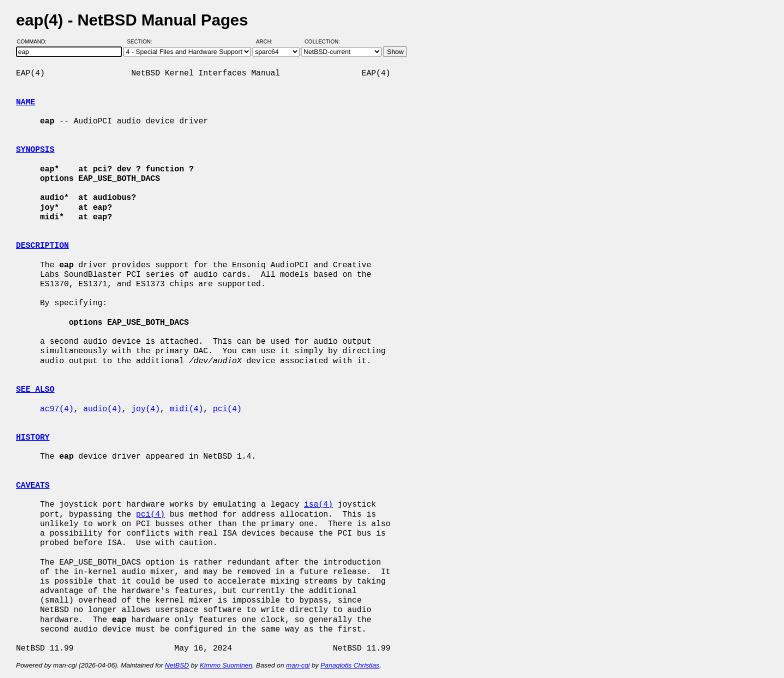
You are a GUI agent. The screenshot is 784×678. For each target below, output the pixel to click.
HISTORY (33, 438)
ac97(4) (57, 409)
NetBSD (177, 665)
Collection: (322, 41)
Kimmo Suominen (226, 665)
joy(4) (145, 409)
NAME (25, 102)
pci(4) (227, 409)
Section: (142, 41)
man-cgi (298, 665)
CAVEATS (33, 486)
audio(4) (102, 409)
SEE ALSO (35, 390)
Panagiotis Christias (350, 665)
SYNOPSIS (35, 150)
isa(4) (318, 505)
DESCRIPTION (42, 246)
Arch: (269, 41)
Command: (35, 41)
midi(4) (186, 409)
